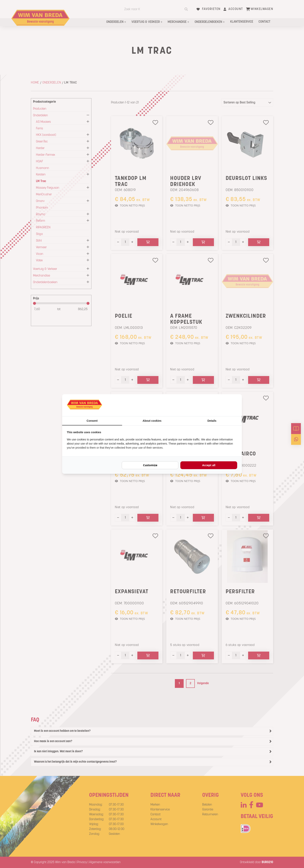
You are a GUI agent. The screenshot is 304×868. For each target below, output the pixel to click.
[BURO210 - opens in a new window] (223, 405)
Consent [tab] (92, 421)
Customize (150, 465)
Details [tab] (212, 421)
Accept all (209, 465)
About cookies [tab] (152, 421)
